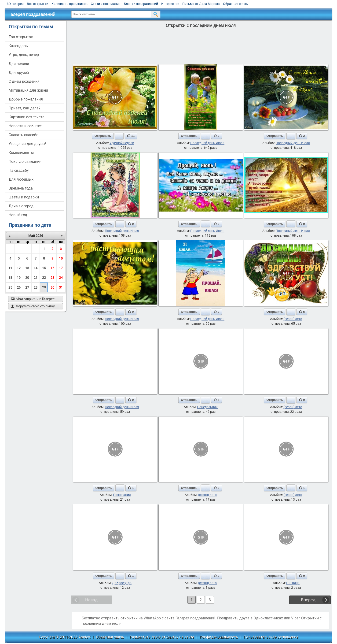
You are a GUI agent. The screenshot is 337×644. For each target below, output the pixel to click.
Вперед (308, 600)
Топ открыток (21, 37)
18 (10, 278)
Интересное (170, 4)
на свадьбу (19, 170)
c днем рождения (24, 81)
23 (52, 278)
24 (61, 278)
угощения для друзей (27, 144)
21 (36, 278)
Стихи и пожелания (106, 4)
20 (27, 278)
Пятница (293, 583)
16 (52, 268)
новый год (18, 215)
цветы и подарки (24, 197)
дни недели (19, 64)
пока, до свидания (25, 162)
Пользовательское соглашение (271, 637)
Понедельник (207, 407)
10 (61, 258)
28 (36, 287)
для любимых (21, 179)
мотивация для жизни (28, 90)
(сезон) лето (293, 319)
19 (19, 278)
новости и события (26, 126)
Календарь (18, 46)
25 (10, 287)
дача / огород (21, 206)
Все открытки (38, 4)
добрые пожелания (26, 99)
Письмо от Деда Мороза (201, 4)
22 (44, 278)
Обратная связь (235, 4)
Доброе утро (122, 583)
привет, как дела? (25, 108)
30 (52, 287)
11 (10, 268)
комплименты (21, 153)
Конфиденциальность (219, 637)
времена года (21, 188)
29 (44, 287)
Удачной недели (122, 143)
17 (61, 268)
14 (36, 268)
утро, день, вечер (24, 55)
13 (27, 268)
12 (19, 268)
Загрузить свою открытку (33, 306)
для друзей (19, 73)
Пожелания (122, 495)
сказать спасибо (24, 135)
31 (61, 287)
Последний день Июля (207, 143)
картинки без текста (27, 117)
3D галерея (15, 4)
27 (27, 287)
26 (19, 287)
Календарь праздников (70, 4)
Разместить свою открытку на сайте (162, 637)
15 (44, 268)
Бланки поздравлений (141, 4)
